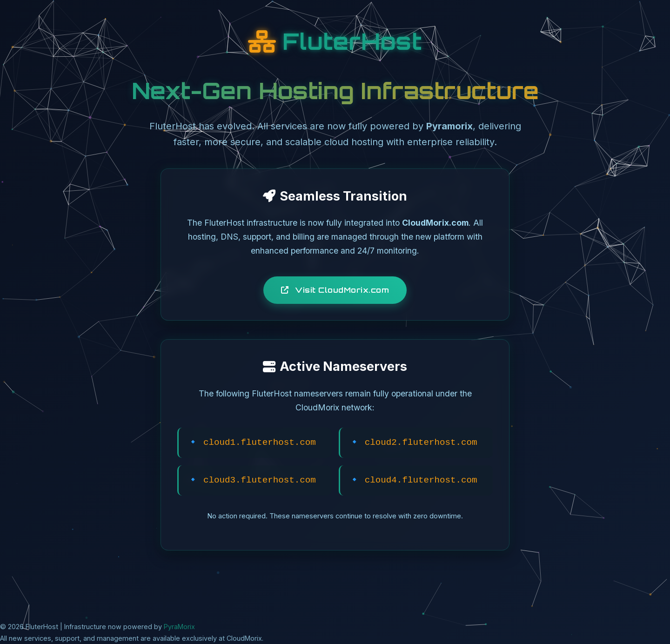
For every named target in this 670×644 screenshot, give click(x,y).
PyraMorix (179, 627)
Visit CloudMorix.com (335, 290)
